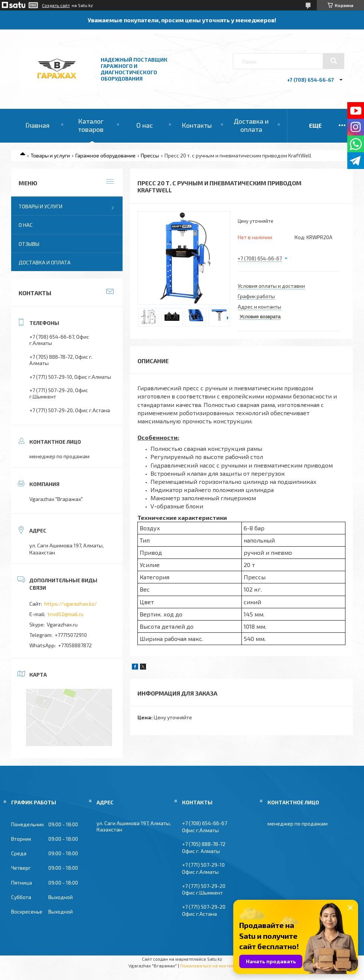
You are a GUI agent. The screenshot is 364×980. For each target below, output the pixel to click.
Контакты (197, 125)
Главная (37, 125)
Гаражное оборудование (105, 155)
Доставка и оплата (251, 125)
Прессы (150, 155)
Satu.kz (215, 959)
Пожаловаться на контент (208, 966)
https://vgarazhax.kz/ (71, 604)
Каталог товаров (91, 125)
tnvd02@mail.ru (66, 614)
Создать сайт (56, 5)
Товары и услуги (50, 155)
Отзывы (29, 244)
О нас (145, 125)
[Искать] (334, 61)
